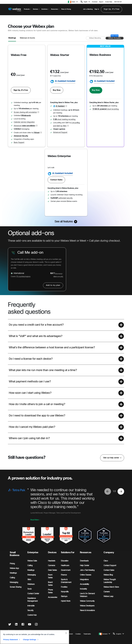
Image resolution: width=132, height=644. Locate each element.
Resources (55, 9)
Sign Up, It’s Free (111, 9)
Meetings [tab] (12, 38)
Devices (36, 9)
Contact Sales (109, 2)
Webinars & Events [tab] (27, 38)
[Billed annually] (115, 38)
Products (28, 9)
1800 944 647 (118, 2)
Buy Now (57, 90)
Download (95, 2)
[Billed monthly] (95, 38)
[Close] (66, 643)
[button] (75, 2)
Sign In (97, 9)
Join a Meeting (88, 9)
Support (101, 2)
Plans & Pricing (66, 9)
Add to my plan (53, 285)
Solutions (45, 9)
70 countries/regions (23, 277)
